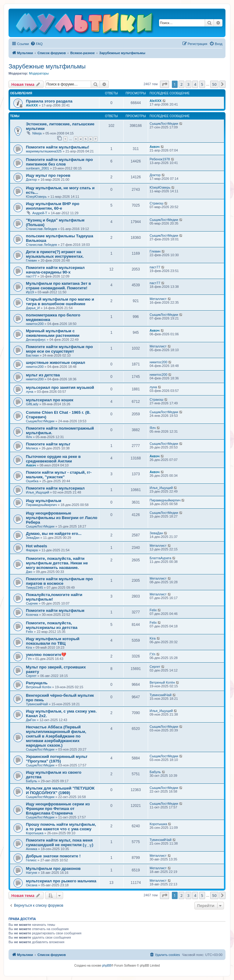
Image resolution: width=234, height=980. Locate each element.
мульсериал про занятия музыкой (60, 387)
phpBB (107, 966)
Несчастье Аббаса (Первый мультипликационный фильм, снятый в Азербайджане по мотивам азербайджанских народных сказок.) (56, 736)
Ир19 (30, 292)
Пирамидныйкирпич (41, 505)
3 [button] (188, 84)
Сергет (31, 676)
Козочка (32, 615)
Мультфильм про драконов (53, 868)
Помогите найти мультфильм (55, 610)
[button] (165, 84)
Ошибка (32, 481)
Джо (29, 572)
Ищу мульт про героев (48, 175)
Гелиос (31, 860)
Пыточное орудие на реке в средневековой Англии (53, 459)
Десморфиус (36, 340)
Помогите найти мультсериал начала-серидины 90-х (55, 270)
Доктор (31, 180)
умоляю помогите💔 (46, 655)
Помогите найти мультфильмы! (58, 147)
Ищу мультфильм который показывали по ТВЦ (53, 641)
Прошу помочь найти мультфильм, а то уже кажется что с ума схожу (61, 827)
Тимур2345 (34, 588)
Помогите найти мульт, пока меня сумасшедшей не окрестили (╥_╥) (60, 842)
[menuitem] (37, 44)
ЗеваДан (33, 538)
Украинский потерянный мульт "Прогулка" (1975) (57, 759)
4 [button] (195, 84)
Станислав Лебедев (41, 229)
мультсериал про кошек (50, 400)
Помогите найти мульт (48, 444)
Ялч (29, 437)
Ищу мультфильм (44, 501)
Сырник (32, 603)
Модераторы (39, 73)
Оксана (32, 885)
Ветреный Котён (39, 687)
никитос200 (35, 324)
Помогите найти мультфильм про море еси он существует (59, 349)
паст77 (31, 276)
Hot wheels (37, 546)
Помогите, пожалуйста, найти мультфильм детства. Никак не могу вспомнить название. (57, 563)
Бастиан (32, 355)
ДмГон (31, 720)
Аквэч (155, 147)
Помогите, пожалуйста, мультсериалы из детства (52, 625)
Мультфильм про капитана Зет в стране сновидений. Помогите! (58, 286)
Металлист (158, 299)
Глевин (31, 260)
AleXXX (32, 105)
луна (30, 392)
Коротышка (35, 833)
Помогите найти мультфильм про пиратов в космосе (59, 581)
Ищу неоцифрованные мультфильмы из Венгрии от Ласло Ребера (62, 518)
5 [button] (202, 84)
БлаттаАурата (160, 558)
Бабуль (32, 781)
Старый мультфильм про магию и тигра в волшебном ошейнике (60, 302)
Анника (32, 849)
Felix (153, 610)
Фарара (32, 550)
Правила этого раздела (49, 101)
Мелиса (32, 448)
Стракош (156, 203)
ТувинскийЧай (37, 704)
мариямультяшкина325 (44, 151)
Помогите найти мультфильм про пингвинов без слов (59, 162)
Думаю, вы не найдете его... (54, 534)
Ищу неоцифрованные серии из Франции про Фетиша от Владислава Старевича (58, 809)
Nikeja (37, 133)
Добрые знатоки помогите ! (53, 856)
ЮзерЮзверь (36, 197)
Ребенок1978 (160, 159)
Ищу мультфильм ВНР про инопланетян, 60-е (53, 206)
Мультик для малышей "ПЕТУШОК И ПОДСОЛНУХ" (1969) (60, 790)
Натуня (32, 873)
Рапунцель (37, 683)
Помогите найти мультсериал (55, 488)
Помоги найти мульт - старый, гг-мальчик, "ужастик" (59, 475)
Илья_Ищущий (37, 492)
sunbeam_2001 (37, 168)
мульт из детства (43, 375)
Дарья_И (33, 308)
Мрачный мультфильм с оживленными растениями (53, 333)
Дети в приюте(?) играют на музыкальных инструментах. (55, 254)
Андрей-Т (40, 213)
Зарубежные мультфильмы (47, 66)
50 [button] (214, 84)
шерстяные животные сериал (55, 363)
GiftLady (32, 404)
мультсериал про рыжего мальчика (61, 881)
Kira (29, 647)
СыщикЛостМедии (164, 124)
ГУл (29, 659)
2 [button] (181, 84)
